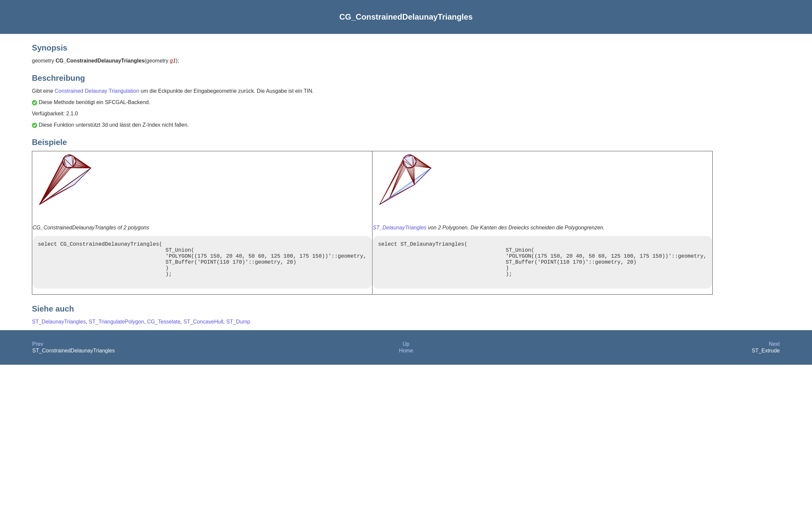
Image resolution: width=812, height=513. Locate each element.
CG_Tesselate (164, 331)
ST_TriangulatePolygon (116, 331)
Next (774, 353)
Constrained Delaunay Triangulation (97, 91)
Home (406, 360)
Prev (38, 353)
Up (406, 353)
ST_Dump (238, 331)
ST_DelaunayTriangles (400, 228)
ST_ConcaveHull (203, 331)
